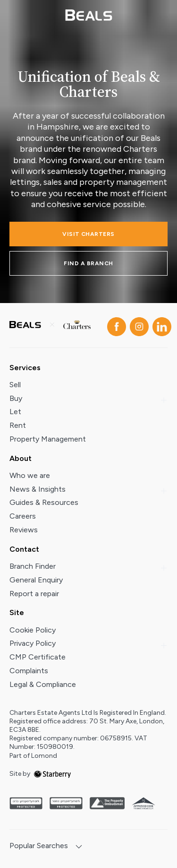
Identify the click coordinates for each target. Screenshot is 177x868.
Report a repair (34, 594)
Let (15, 412)
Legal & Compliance (43, 684)
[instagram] (137, 325)
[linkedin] (160, 325)
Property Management (48, 439)
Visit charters (88, 234)
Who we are (30, 475)
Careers (23, 516)
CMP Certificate (38, 657)
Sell (15, 385)
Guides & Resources (44, 502)
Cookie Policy (33, 630)
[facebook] (115, 325)
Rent (18, 425)
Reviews (24, 530)
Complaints (29, 671)
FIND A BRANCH (88, 263)
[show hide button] (79, 847)
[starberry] (52, 774)
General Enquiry (36, 580)
